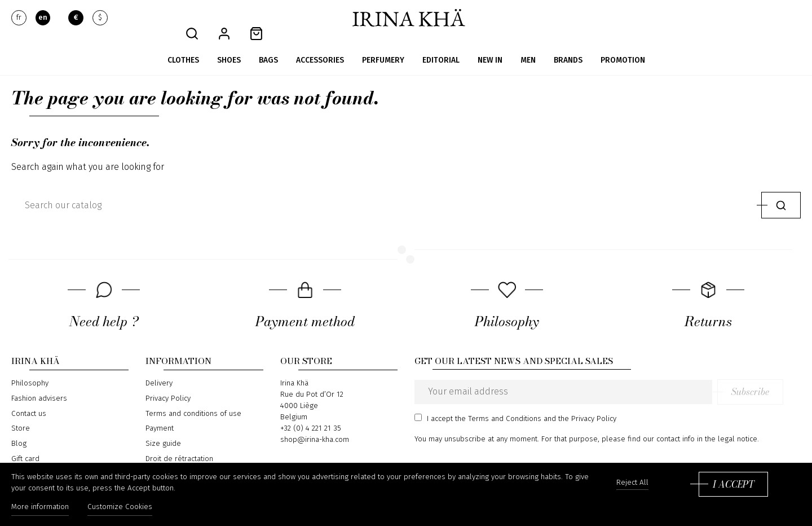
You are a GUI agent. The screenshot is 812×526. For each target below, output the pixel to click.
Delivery (159, 367)
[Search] (384, 189)
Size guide (163, 427)
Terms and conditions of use (193, 397)
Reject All (632, 483)
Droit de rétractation (179, 442)
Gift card (25, 442)
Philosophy (30, 367)
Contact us (29, 397)
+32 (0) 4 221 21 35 (311, 413)
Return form (166, 458)
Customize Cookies (122, 508)
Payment (160, 413)
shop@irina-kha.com (315, 424)
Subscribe (768, 376)
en (43, 18)
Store (21, 413)
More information (40, 508)
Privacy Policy (168, 383)
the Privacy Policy (587, 402)
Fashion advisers (39, 383)
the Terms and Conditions (498, 402)
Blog (19, 427)
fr (19, 18)
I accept (733, 485)
